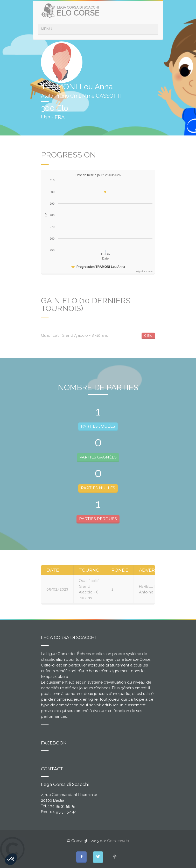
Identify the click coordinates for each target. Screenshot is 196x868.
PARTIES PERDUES (98, 519)
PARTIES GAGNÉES (98, 457)
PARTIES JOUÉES (98, 426)
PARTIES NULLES (98, 488)
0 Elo (148, 335)
